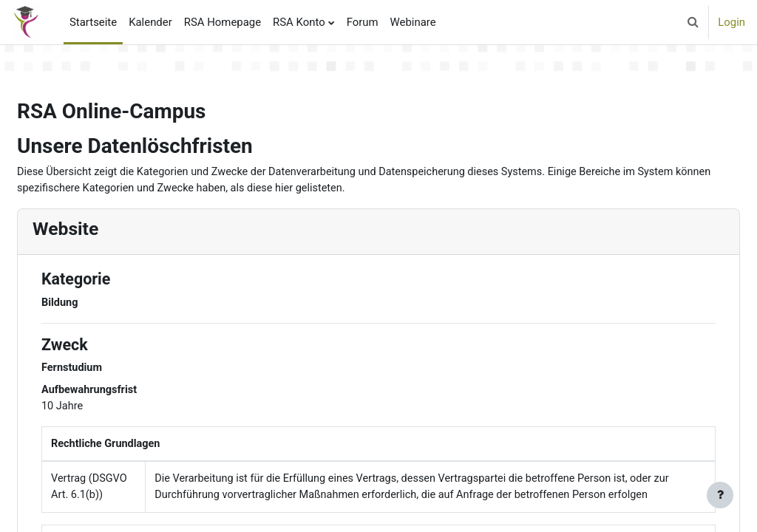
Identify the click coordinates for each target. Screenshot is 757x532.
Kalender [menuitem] (150, 22)
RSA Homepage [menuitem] (223, 22)
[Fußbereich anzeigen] (720, 495)
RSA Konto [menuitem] (299, 22)
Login (731, 22)
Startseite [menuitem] (93, 22)
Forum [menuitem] (363, 22)
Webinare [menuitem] (413, 22)
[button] (693, 22)
